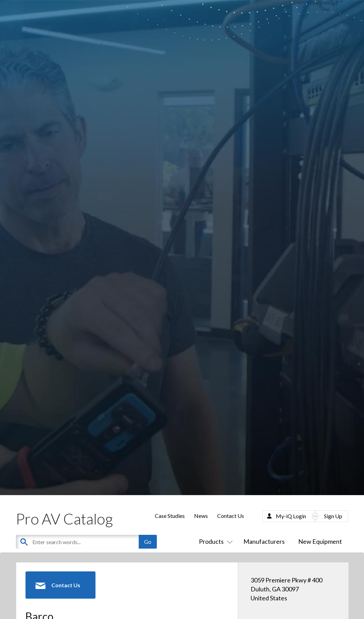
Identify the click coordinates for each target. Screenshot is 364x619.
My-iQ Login (291, 516)
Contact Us (231, 516)
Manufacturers (264, 541)
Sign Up (333, 516)
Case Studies (170, 516)
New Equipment (320, 541)
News (201, 516)
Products (214, 541)
